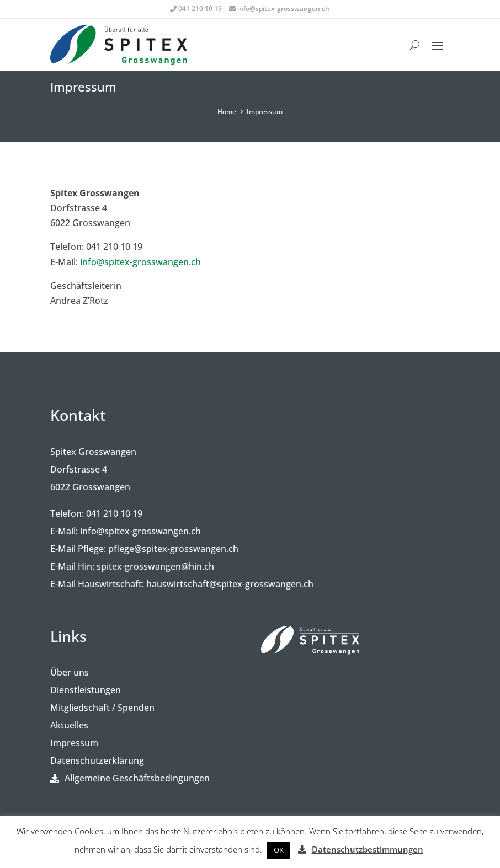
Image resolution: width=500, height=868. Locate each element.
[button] (279, 850)
